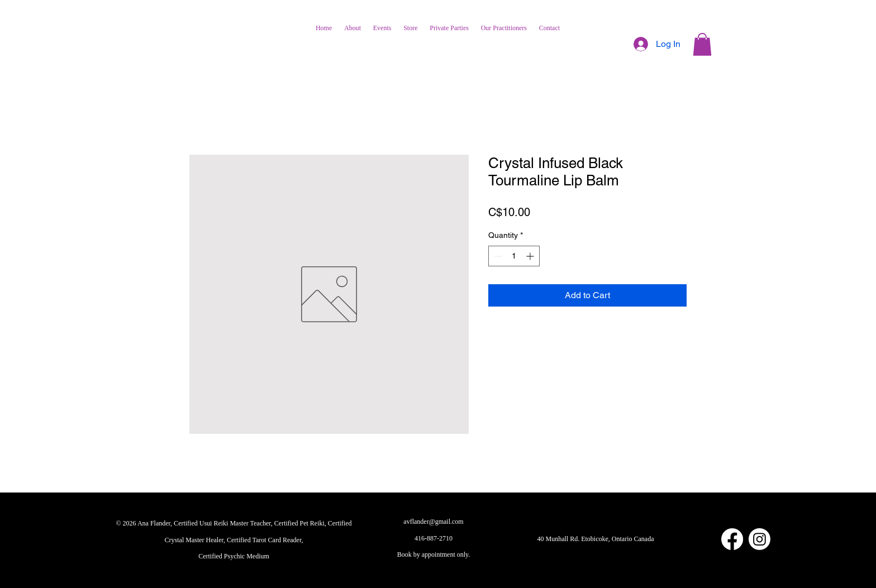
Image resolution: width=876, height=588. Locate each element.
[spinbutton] (514, 256)
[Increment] (531, 256)
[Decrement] (497, 256)
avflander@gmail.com (433, 522)
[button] (702, 44)
